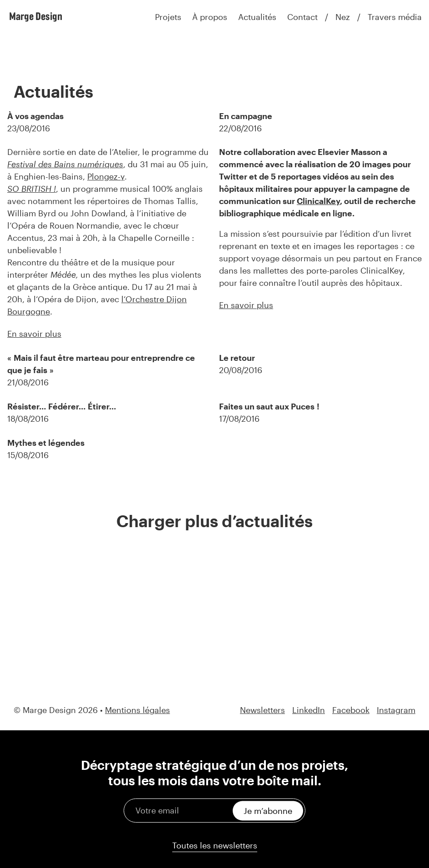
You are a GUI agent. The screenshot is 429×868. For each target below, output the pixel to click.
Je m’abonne (268, 810)
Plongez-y (106, 176)
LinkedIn (309, 710)
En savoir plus (34, 334)
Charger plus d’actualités (214, 521)
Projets (168, 17)
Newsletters (262, 710)
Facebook (351, 710)
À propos (210, 17)
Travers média (395, 17)
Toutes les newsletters (215, 845)
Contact (302, 17)
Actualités (257, 17)
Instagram (396, 710)
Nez (343, 17)
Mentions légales (137, 710)
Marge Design (36, 16)
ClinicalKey (318, 201)
